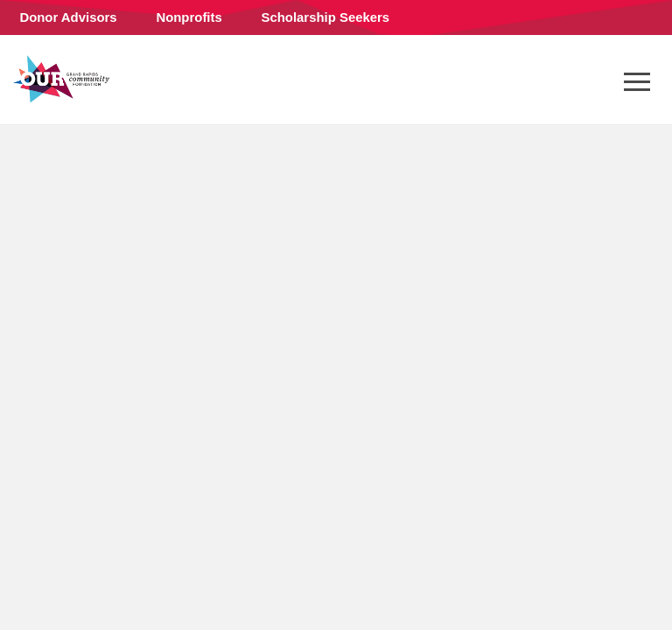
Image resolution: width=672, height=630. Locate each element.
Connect (50, 66)
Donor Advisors (68, 17)
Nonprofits (189, 17)
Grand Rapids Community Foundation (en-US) (61, 79)
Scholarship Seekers (326, 17)
